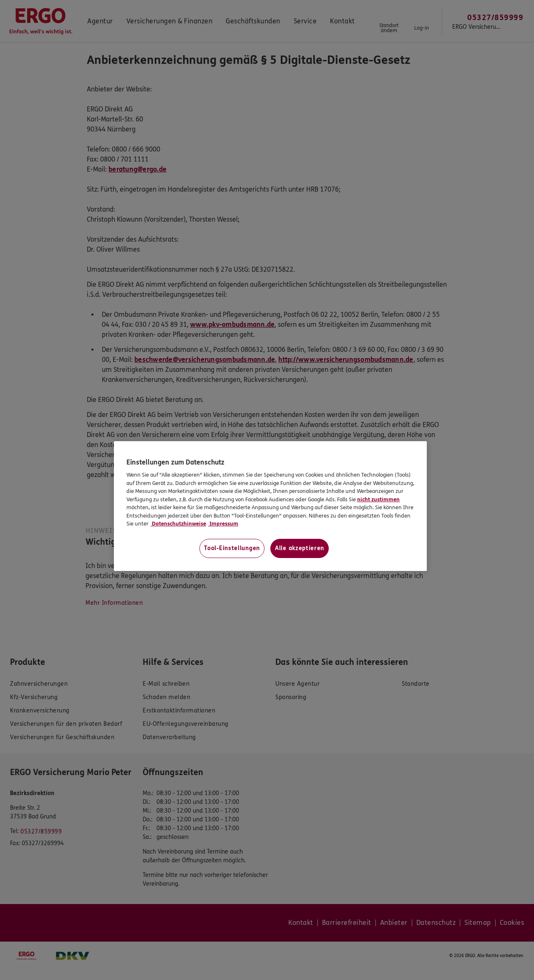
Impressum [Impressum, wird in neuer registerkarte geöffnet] (223, 524)
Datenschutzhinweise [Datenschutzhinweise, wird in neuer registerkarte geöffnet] (178, 524)
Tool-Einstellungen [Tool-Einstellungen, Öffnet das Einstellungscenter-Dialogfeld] (232, 548)
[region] (270, 506)
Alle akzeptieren (300, 548)
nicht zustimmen (378, 500)
